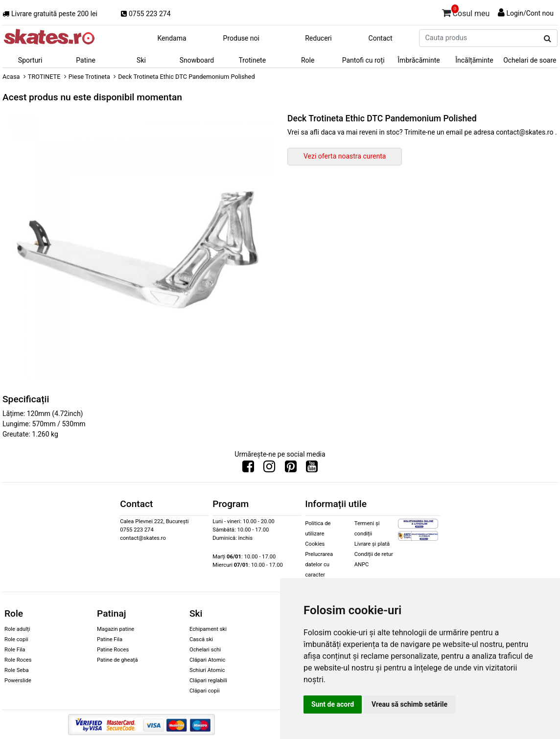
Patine (86, 60)
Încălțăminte (474, 60)
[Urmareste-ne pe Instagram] (269, 469)
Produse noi (241, 38)
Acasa (11, 77)
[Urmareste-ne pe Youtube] (312, 469)
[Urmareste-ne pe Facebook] (248, 469)
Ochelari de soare (530, 60)
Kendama (172, 38)
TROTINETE (44, 77)
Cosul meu (466, 12)
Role (308, 60)
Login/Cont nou (530, 13)
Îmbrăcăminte (419, 60)
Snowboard (197, 60)
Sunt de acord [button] (333, 704)
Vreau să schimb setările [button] (409, 704)
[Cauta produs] (548, 39)
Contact (381, 38)
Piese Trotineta (89, 77)
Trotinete (253, 60)
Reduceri (318, 38)
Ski (141, 60)
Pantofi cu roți (363, 60)
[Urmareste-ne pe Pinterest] (291, 469)
